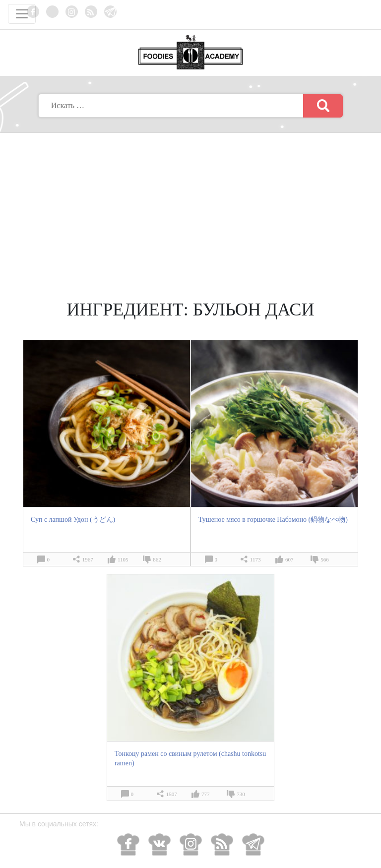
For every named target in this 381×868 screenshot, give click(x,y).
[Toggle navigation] (22, 14)
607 (289, 559)
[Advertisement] (190, 207)
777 (206, 794)
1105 (123, 559)
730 (241, 794)
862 (157, 559)
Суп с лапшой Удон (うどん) (73, 520)
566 (325, 559)
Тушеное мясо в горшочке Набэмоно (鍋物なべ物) (273, 520)
